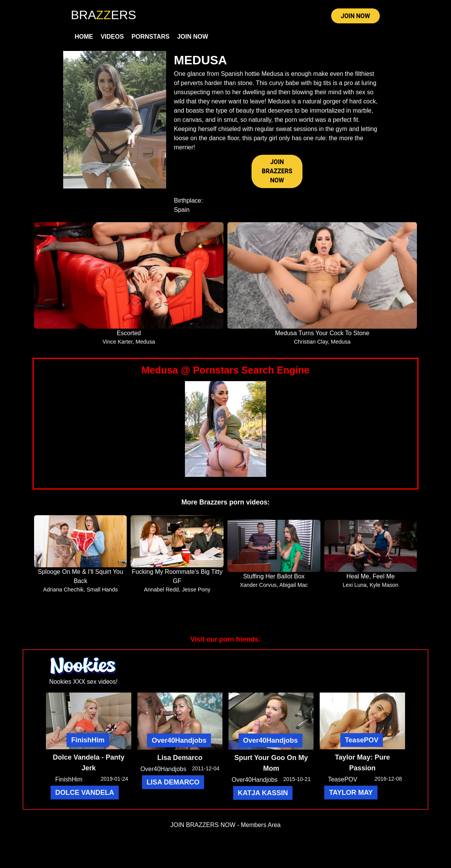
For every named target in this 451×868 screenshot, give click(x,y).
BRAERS (104, 15)
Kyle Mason (384, 585)
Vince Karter (118, 342)
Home (84, 37)
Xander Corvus (258, 585)
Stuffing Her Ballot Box (274, 576)
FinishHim (88, 740)
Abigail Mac (294, 585)
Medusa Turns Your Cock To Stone (322, 333)
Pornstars (150, 37)
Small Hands (102, 590)
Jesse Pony (196, 590)
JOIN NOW (355, 16)
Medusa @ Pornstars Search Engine (226, 370)
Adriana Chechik (64, 590)
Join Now (193, 37)
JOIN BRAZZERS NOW (277, 171)
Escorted (129, 333)
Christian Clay (311, 342)
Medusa (145, 342)
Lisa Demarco (180, 758)
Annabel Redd (161, 590)
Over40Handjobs (179, 740)
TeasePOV (362, 740)
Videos (112, 37)
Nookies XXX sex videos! (83, 682)
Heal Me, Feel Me (371, 576)
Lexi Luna (355, 585)
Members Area (261, 825)
